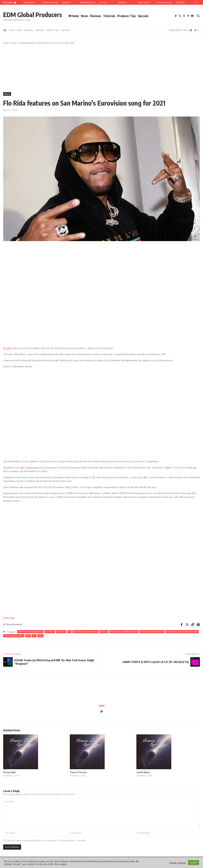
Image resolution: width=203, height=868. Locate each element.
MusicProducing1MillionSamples (124, 632)
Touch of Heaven (78, 772)
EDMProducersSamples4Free (30, 632)
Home (12, 30)
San (34, 636)
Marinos (104, 632)
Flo (69, 632)
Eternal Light (10, 772)
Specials (143, 16)
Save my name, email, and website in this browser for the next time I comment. (46, 840)
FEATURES (61, 632)
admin (102, 706)
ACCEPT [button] (194, 862)
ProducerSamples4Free (14, 636)
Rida (28, 636)
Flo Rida (7, 348)
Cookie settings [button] (178, 863)
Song (41, 636)
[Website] (101, 712)
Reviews (96, 16)
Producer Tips (127, 16)
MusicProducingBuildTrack (152, 632)
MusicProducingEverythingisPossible (182, 632)
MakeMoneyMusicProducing (86, 632)
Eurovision (50, 632)
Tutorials (109, 16)
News (85, 16)
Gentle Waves (143, 772)
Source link (9, 618)
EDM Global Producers (33, 15)
